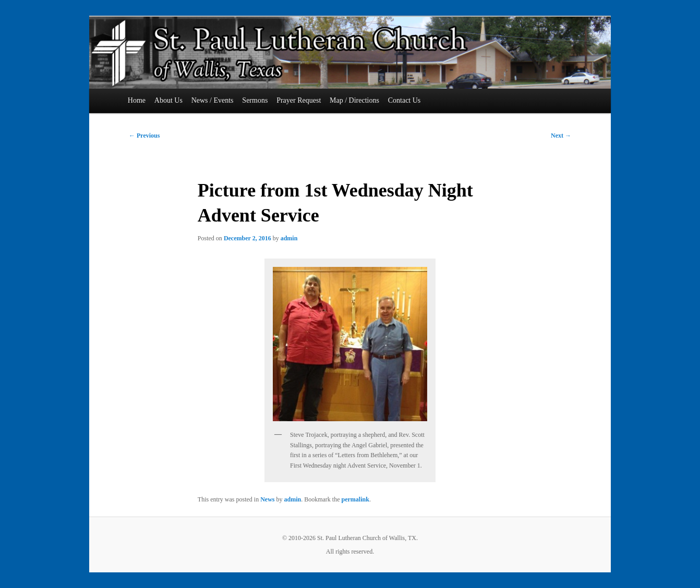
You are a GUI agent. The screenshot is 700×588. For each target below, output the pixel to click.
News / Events (213, 100)
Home (137, 100)
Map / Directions (354, 100)
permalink (355, 499)
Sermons (255, 100)
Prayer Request (299, 100)
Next (561, 136)
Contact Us (405, 100)
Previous (144, 136)
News (267, 499)
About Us (168, 100)
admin (289, 238)
